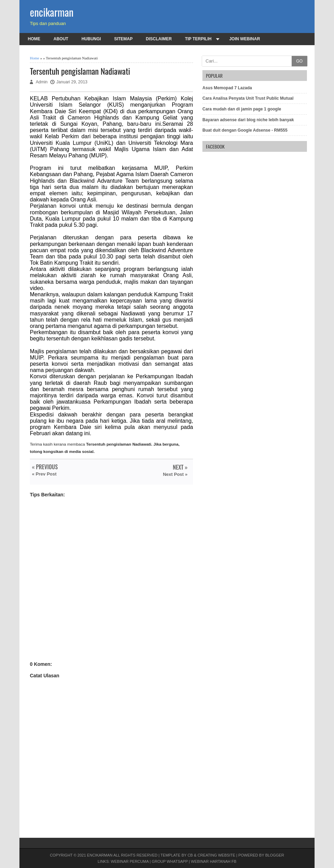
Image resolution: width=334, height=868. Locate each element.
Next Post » (175, 474)
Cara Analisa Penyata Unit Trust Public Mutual (248, 98)
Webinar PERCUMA (130, 861)
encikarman (52, 12)
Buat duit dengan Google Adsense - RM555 (245, 130)
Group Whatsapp (170, 861)
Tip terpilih (198, 39)
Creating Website (216, 855)
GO (299, 61)
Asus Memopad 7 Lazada (227, 88)
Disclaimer (159, 39)
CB (190, 855)
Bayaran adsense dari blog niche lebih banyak (248, 120)
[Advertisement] (111, 586)
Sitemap (123, 39)
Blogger (275, 855)
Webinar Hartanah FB (214, 861)
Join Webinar (245, 39)
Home (34, 39)
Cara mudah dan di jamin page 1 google (242, 109)
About (61, 39)
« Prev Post (44, 474)
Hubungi (91, 39)
